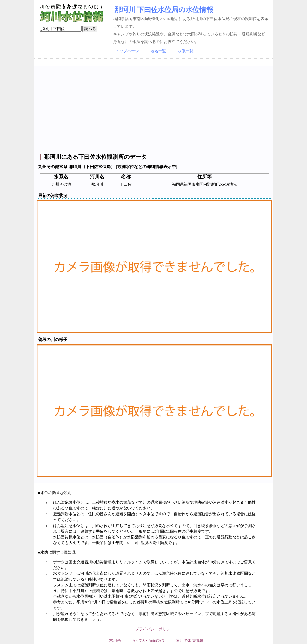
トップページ (127, 51)
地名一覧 (158, 51)
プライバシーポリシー (154, 629)
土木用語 (113, 641)
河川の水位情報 (190, 641)
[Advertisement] (154, 108)
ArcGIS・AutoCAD (148, 641)
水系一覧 (186, 51)
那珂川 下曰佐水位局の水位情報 (164, 10)
